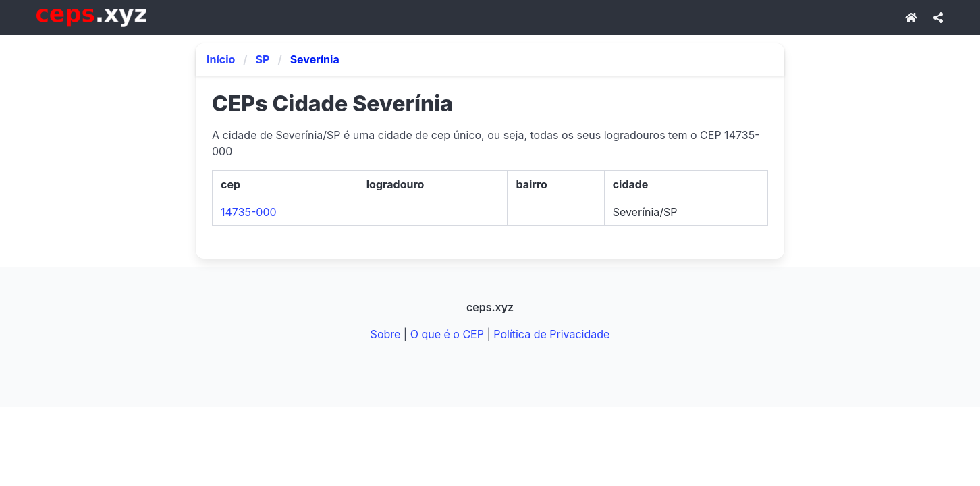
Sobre (386, 334)
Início (221, 59)
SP (263, 59)
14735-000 (249, 212)
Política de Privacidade (551, 334)
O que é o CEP (447, 334)
